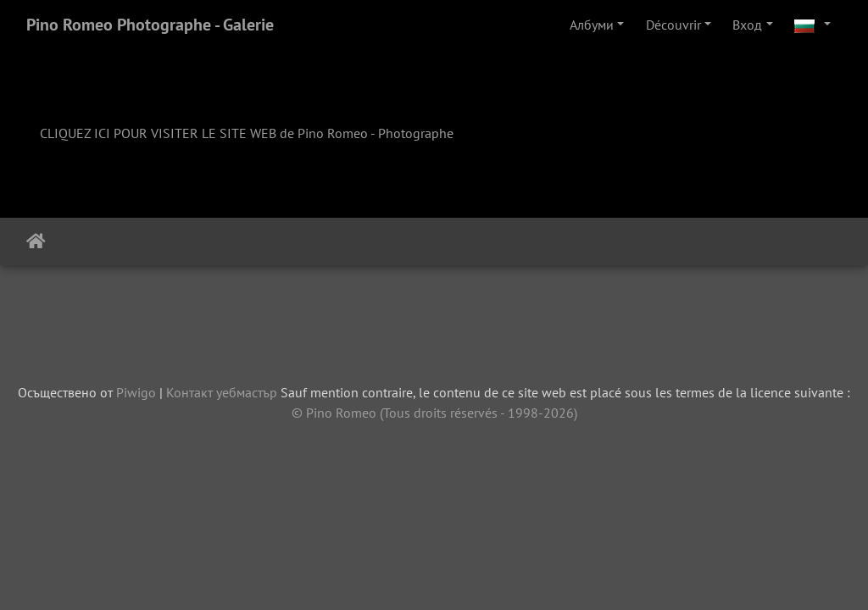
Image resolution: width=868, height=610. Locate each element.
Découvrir (673, 25)
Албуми (592, 25)
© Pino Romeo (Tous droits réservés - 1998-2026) (434, 413)
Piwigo (136, 392)
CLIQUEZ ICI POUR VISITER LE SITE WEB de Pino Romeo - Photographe (247, 133)
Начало (36, 241)
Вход (747, 25)
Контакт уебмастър (222, 392)
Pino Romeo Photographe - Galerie (150, 25)
